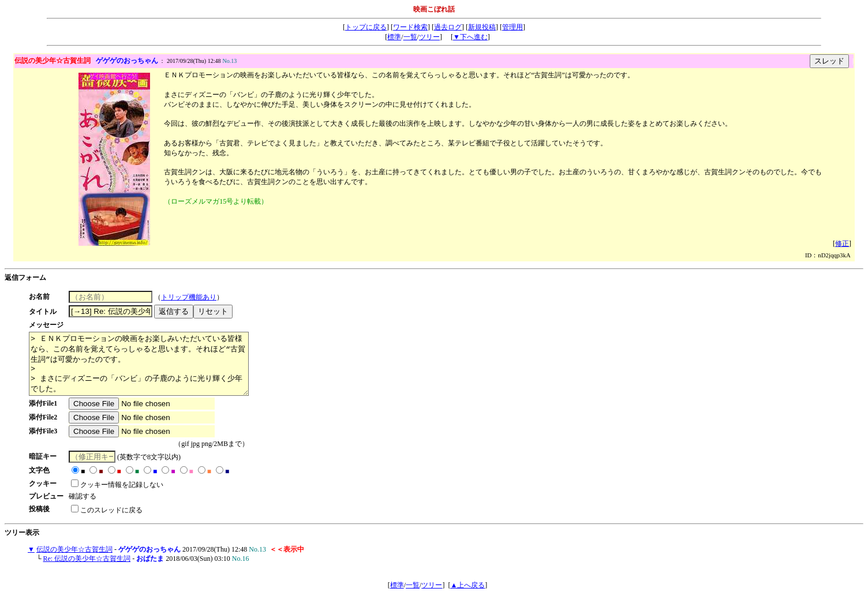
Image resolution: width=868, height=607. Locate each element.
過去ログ (448, 27)
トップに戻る (366, 27)
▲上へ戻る (467, 597)
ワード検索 (410, 27)
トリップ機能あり (193, 297)
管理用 (512, 27)
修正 (842, 243)
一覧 (410, 37)
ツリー (429, 37)
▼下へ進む (470, 37)
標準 (394, 37)
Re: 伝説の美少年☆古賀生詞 (87, 571)
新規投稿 (482, 27)
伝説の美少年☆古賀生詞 (74, 561)
